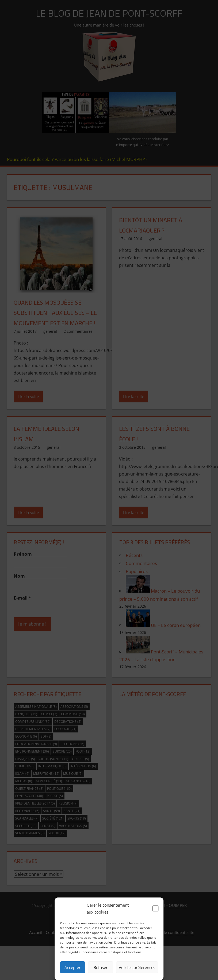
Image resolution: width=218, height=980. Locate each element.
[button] (155, 908)
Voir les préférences (137, 967)
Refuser (101, 967)
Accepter (72, 967)
